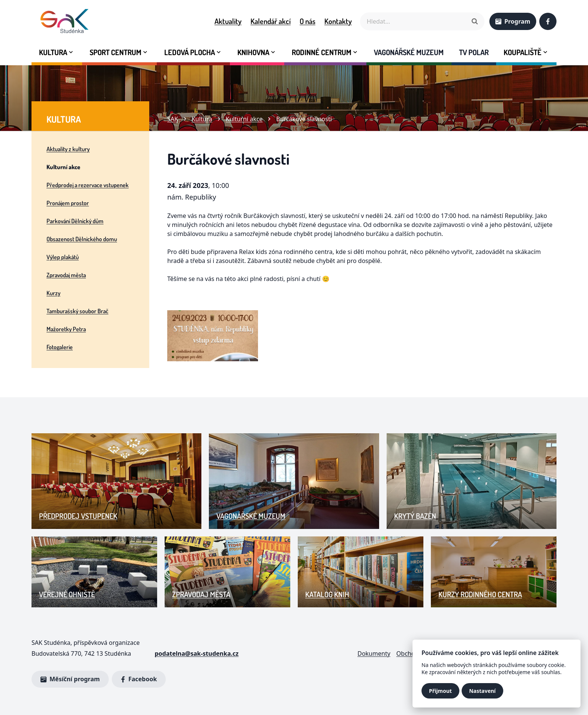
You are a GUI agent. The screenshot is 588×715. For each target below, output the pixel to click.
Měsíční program (70, 679)
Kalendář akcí (271, 21)
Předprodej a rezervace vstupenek (88, 185)
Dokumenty (374, 653)
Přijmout (440, 691)
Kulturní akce (63, 167)
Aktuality (228, 21)
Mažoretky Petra (66, 329)
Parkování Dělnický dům (75, 221)
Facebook (137, 679)
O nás (307, 21)
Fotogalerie (60, 347)
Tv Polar (474, 52)
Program (513, 21)
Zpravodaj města (66, 275)
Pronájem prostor (68, 203)
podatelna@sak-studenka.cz (196, 653)
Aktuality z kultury (68, 149)
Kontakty (338, 21)
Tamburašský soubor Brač (77, 311)
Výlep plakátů (63, 257)
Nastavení (482, 691)
